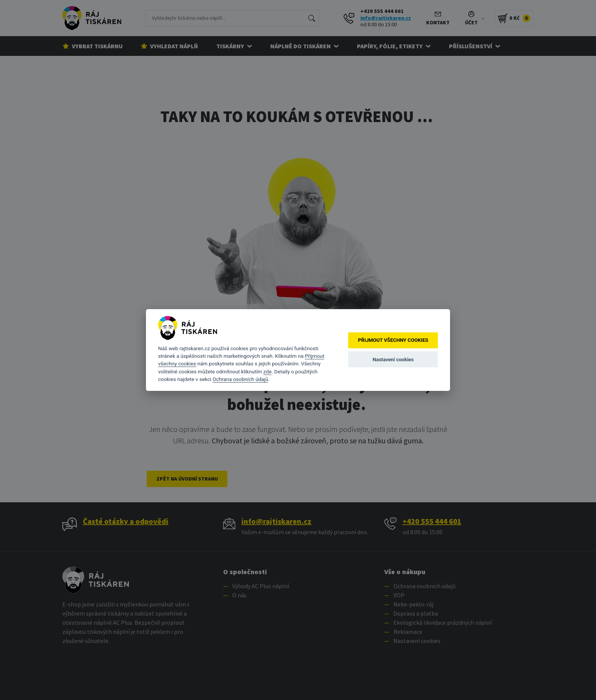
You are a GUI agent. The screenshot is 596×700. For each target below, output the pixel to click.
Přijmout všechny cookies (393, 340)
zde (268, 371)
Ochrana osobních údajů (240, 379)
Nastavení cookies (393, 360)
